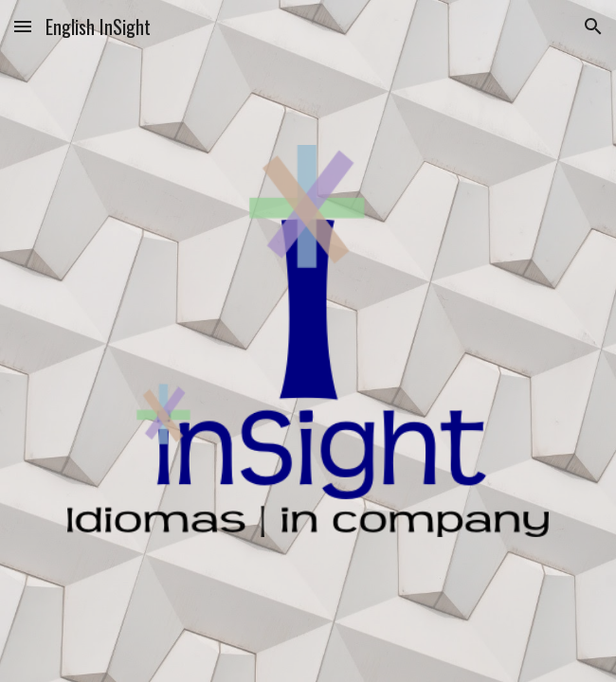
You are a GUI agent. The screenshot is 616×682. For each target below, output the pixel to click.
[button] (23, 26)
